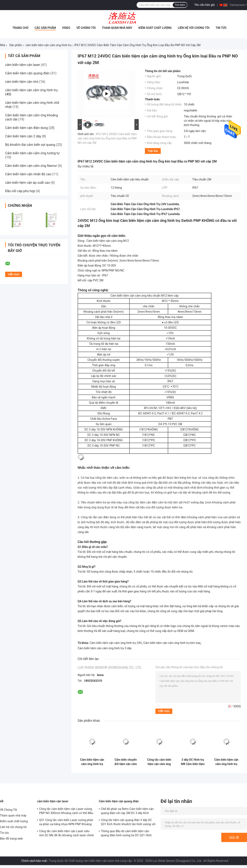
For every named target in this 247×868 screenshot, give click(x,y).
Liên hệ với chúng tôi (194, 28)
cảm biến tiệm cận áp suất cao (28, 183)
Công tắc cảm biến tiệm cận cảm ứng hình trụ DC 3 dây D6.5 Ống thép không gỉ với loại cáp (159, 762)
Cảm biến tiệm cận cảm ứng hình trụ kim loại (172, 643)
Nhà (3, 45)
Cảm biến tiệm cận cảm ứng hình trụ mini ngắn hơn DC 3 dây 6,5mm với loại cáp (92, 762)
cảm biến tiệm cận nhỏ (22, 82)
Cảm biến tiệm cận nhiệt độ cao (28, 174)
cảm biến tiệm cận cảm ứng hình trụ (48, 45)
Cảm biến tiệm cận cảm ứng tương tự (32, 153)
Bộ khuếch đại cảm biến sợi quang (30, 145)
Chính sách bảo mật (34, 861)
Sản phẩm (16, 45)
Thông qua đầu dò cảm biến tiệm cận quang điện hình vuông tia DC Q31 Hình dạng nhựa (126, 834)
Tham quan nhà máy (117, 28)
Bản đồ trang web (11, 839)
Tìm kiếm (180, 5)
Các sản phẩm (45, 28)
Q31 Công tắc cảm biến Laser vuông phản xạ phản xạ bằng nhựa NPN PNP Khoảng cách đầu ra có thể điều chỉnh (66, 823)
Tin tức (221, 28)
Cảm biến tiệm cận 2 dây (23, 136)
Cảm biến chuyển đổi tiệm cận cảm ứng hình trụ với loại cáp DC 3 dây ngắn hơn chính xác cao (126, 762)
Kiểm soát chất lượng (155, 28)
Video (66, 28)
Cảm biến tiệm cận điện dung (26, 128)
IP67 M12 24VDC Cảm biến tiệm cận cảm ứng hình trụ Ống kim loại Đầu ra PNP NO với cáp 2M (107, 138)
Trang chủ (20, 28)
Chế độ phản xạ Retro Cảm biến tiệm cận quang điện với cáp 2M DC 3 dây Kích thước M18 (127, 812)
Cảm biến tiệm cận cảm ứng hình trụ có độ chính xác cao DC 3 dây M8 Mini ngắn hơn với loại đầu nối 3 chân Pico (226, 762)
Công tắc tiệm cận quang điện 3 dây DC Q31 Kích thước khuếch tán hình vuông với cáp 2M (128, 823)
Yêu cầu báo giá (204, 5)
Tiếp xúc (153, 151)
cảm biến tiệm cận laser (23, 65)
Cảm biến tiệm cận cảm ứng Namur (31, 166)
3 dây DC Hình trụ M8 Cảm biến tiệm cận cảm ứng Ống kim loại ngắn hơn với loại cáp (193, 762)
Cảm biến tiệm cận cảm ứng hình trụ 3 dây (105, 648)
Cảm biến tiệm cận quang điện (27, 73)
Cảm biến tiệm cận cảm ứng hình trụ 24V (116, 643)
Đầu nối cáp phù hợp (20, 191)
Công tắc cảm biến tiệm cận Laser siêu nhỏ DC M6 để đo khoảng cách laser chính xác (66, 834)
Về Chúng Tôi (86, 28)
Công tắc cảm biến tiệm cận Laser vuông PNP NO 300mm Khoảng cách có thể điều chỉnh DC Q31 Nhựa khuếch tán (66, 812)
